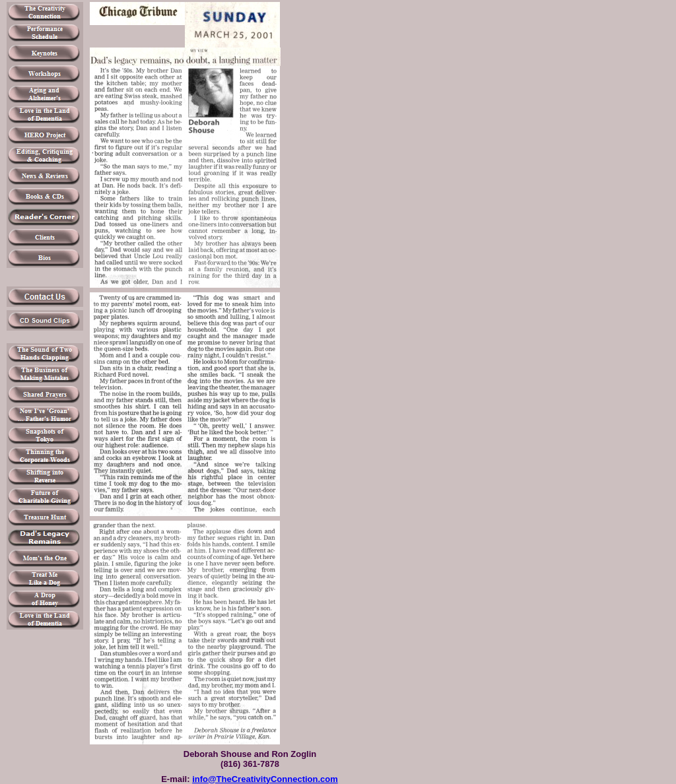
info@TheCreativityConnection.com (265, 779)
